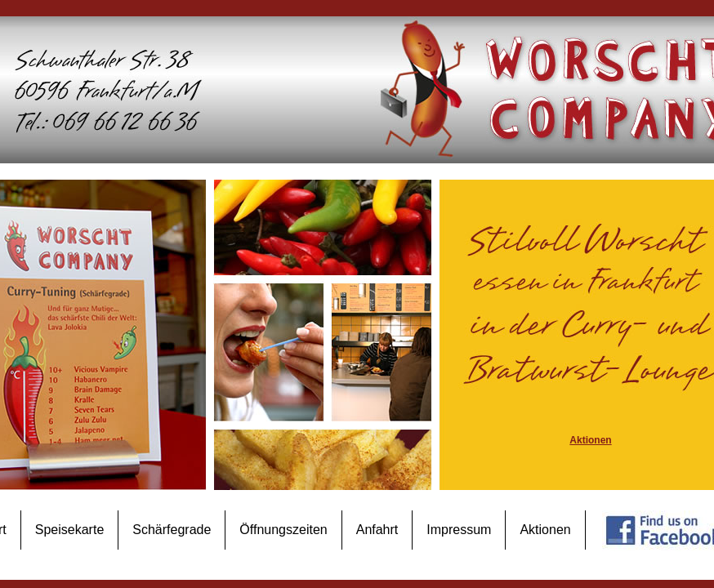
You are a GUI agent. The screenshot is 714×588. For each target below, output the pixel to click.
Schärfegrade (172, 530)
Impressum (459, 530)
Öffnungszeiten (283, 530)
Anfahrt (377, 530)
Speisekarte (70, 530)
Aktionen (545, 530)
